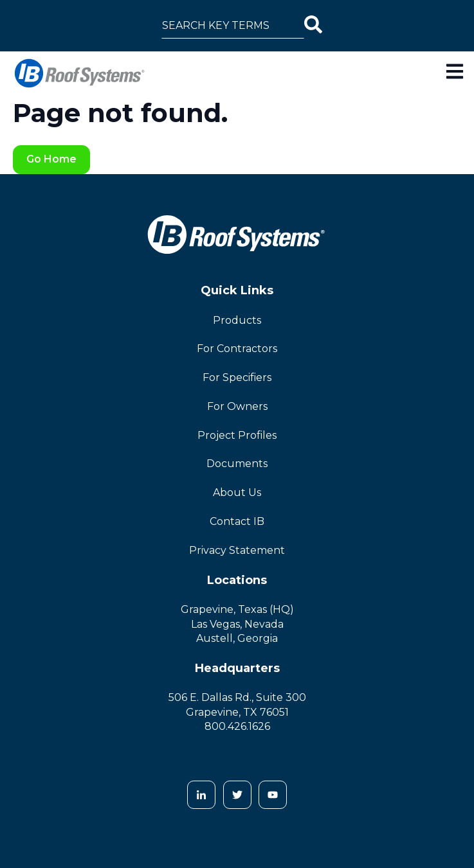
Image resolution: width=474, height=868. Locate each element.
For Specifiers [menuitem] (237, 377)
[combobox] (233, 26)
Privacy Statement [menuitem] (237, 550)
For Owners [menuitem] (237, 406)
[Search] (313, 26)
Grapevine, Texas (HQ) (237, 609)
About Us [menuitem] (237, 492)
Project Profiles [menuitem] (237, 435)
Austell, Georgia (237, 638)
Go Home (51, 159)
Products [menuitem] (237, 320)
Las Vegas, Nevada (237, 624)
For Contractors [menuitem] (237, 349)
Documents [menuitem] (237, 464)
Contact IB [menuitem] (237, 521)
